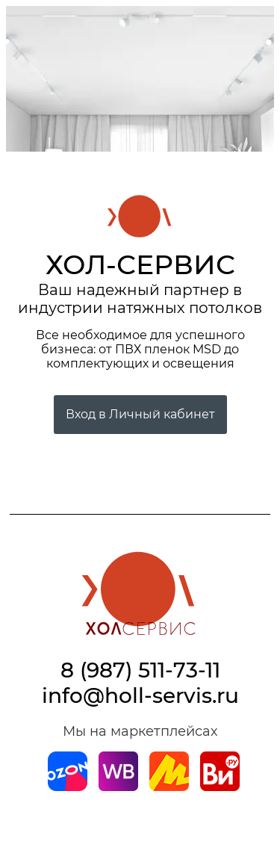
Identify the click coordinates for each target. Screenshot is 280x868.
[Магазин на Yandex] (169, 787)
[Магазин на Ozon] (68, 787)
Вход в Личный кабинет (140, 414)
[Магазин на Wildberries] (118, 787)
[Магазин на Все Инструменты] (220, 787)
